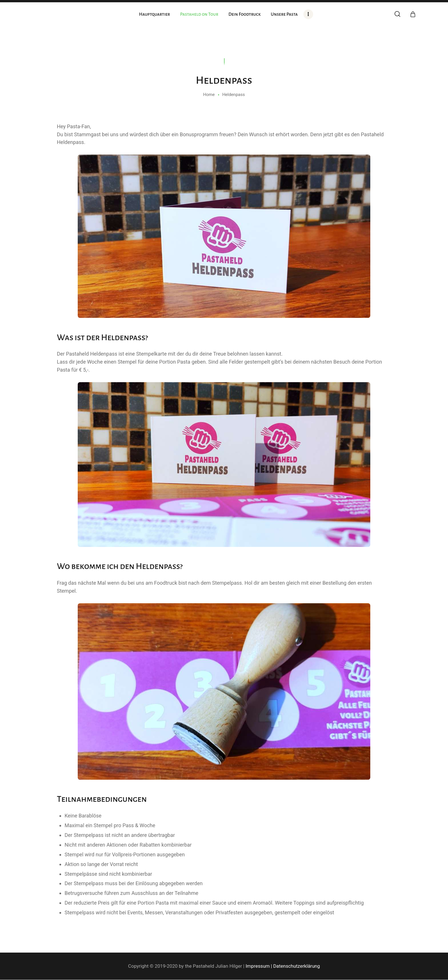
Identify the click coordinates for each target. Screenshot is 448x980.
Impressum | (259, 966)
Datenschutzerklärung (296, 966)
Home (209, 95)
